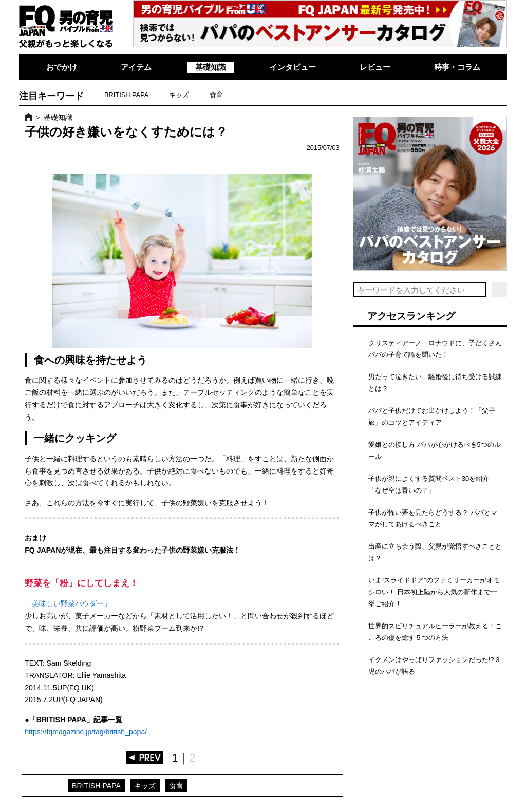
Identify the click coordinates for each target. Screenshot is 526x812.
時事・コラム (457, 67)
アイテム (136, 67)
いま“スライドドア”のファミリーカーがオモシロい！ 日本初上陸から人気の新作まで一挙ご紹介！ (434, 592)
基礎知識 (211, 67)
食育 (216, 95)
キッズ (179, 95)
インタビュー (293, 67)
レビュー (375, 67)
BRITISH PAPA (126, 95)
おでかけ (62, 67)
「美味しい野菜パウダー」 (68, 603)
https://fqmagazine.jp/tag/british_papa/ (86, 732)
